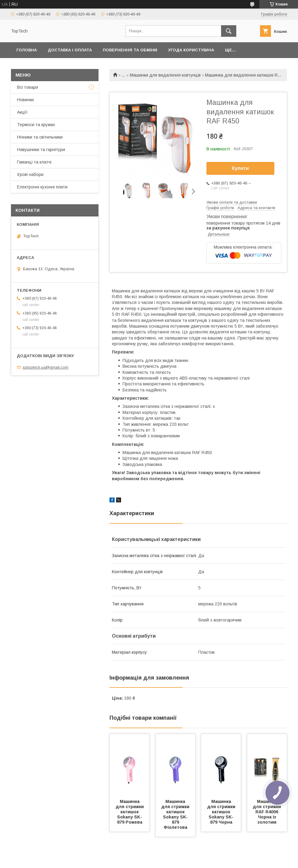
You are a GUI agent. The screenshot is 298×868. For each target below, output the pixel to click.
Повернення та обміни (130, 50)
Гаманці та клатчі (34, 162)
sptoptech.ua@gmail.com (45, 367)
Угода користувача (191, 50)
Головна (27, 50)
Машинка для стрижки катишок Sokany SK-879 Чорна (222, 812)
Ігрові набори (30, 174)
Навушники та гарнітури (41, 150)
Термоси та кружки (36, 125)
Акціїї (22, 112)
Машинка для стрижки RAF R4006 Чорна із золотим (267, 812)
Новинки (25, 100)
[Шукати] (229, 31)
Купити (241, 168)
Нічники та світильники (40, 137)
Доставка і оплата (70, 50)
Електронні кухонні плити (42, 187)
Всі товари (28, 87)
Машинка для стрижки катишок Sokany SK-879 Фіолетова (176, 814)
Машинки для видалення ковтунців (165, 75)
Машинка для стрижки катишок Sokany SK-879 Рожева (130, 812)
